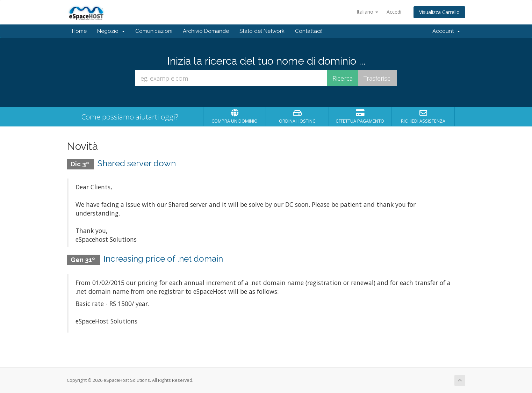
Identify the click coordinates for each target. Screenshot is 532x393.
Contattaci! (309, 31)
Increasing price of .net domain (163, 259)
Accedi (394, 12)
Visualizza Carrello (439, 12)
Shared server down (137, 163)
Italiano (367, 12)
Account (446, 31)
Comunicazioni (154, 31)
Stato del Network (262, 31)
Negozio (111, 31)
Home (79, 31)
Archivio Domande (206, 31)
